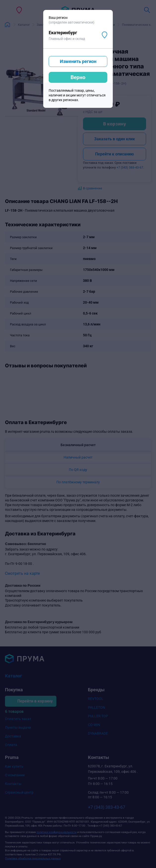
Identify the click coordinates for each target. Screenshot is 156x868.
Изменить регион (78, 61)
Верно (78, 77)
